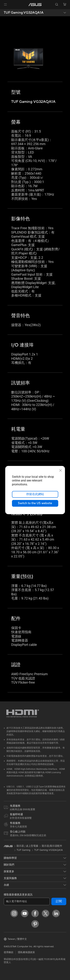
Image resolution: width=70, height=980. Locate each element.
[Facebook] (35, 913)
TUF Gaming (24, 850)
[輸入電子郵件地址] (27, 901)
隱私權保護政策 (26, 952)
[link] (35, 5)
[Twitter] (46, 913)
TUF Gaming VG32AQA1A (24, 13)
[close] (60, 470)
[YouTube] (25, 913)
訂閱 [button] (59, 901)
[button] (5, 4)
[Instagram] (14, 913)
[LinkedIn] (56, 913)
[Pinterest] (35, 924)
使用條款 (9, 952)
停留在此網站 (35, 494)
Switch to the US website (35, 503)
